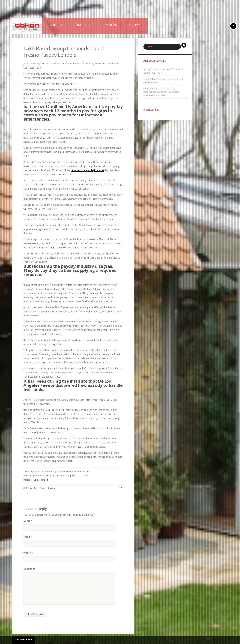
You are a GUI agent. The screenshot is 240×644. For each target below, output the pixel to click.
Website (28, 553)
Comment (29, 569)
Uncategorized (41, 480)
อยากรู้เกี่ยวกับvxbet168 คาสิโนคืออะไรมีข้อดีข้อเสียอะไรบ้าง (163, 71)
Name (28, 521)
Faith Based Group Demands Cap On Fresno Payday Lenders (65, 52)
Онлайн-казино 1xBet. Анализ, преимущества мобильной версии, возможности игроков (161, 92)
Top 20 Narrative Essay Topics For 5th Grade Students (163, 81)
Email (28, 537)
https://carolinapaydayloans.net (87, 170)
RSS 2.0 (81, 476)
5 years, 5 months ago (41, 488)
